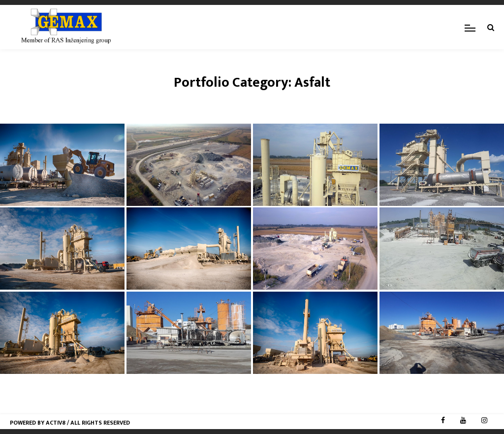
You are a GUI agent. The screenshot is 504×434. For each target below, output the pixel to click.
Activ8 (56, 423)
